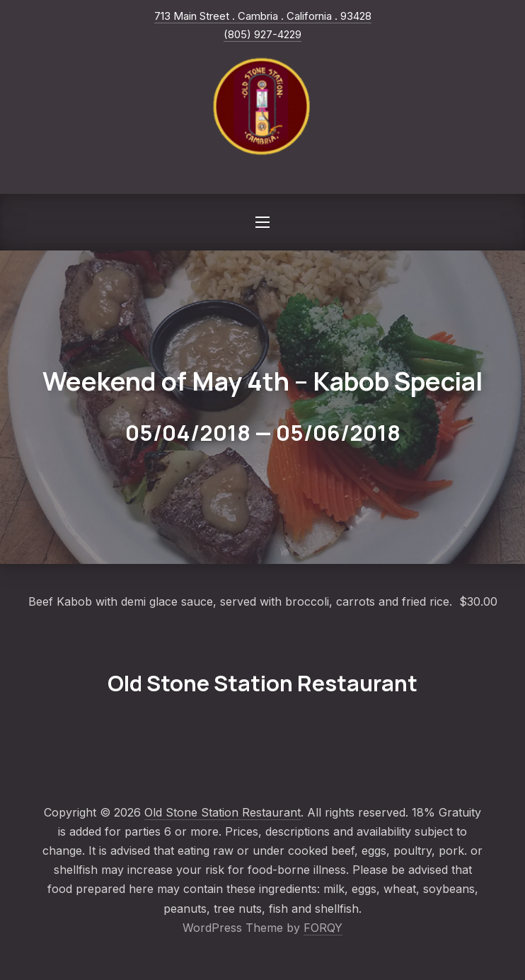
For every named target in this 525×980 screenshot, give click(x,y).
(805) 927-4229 (262, 34)
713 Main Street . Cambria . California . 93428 (263, 16)
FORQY (323, 928)
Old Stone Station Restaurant (223, 812)
